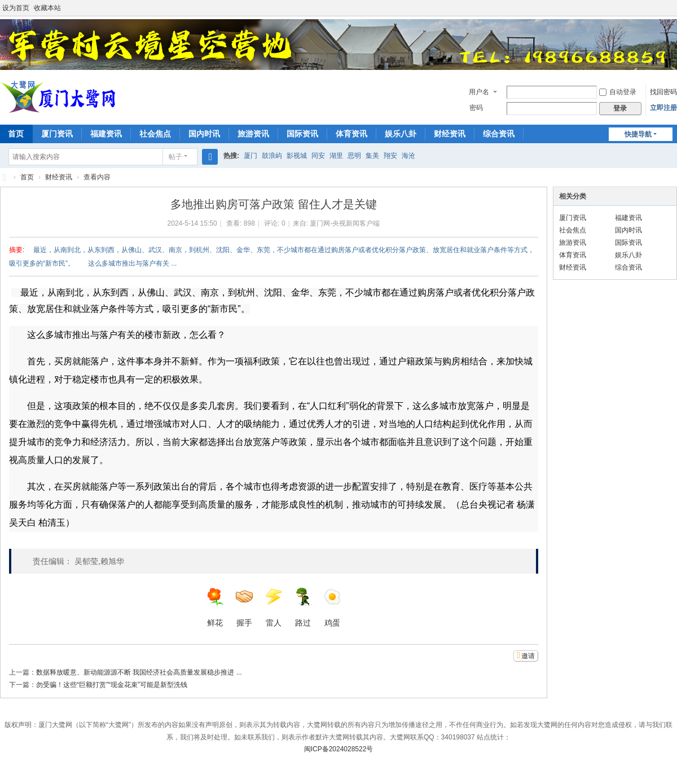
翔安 (390, 156)
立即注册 (663, 108)
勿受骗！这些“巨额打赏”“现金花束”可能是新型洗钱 (112, 685)
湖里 (336, 156)
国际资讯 (302, 134)
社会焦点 (155, 134)
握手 (244, 607)
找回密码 (663, 92)
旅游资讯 (253, 134)
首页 (27, 177)
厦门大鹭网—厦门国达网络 (5, 177)
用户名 (479, 92)
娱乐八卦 (401, 134)
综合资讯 (499, 134)
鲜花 (215, 607)
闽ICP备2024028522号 (339, 749)
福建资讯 (106, 134)
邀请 (528, 656)
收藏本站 (47, 8)
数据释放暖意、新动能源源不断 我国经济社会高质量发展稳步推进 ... (139, 672)
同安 (318, 156)
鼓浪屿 (272, 156)
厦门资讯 (57, 134)
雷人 (274, 607)
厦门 (250, 156)
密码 (476, 108)
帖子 (175, 157)
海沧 (408, 156)
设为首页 (16, 8)
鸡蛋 (332, 607)
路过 (303, 607)
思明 (354, 156)
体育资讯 (351, 134)
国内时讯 (204, 134)
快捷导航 (638, 134)
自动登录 (618, 92)
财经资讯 (450, 134)
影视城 (297, 156)
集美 (372, 156)
